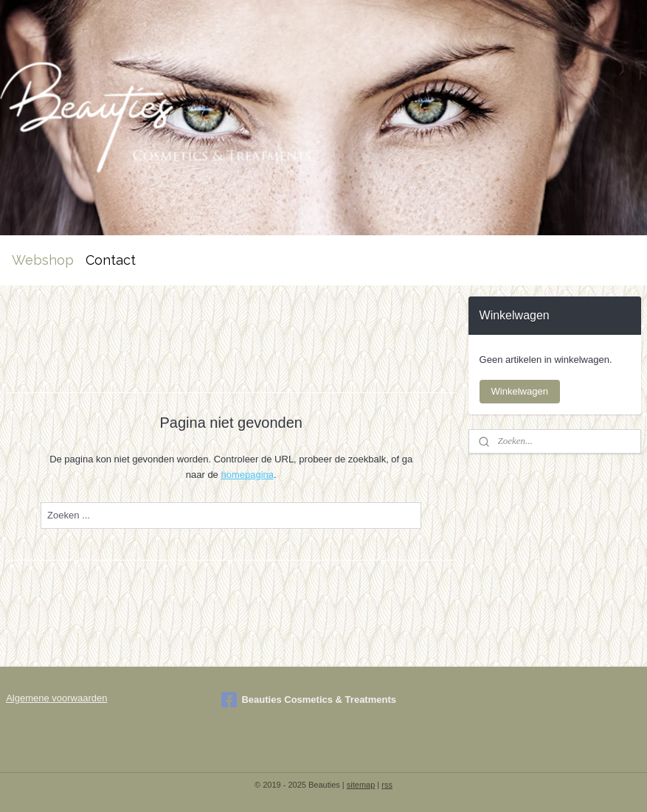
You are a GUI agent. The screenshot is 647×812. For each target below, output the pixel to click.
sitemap (361, 785)
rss (387, 785)
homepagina (247, 475)
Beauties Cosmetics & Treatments (309, 700)
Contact (111, 260)
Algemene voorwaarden (56, 698)
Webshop (43, 260)
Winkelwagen (520, 391)
